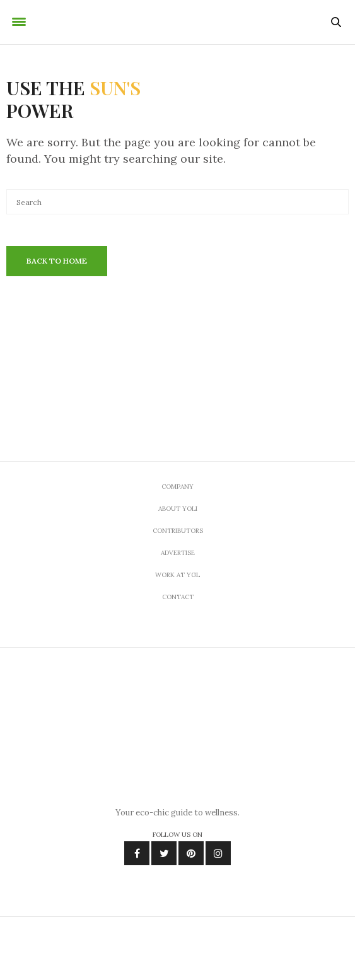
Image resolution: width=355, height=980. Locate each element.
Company (177, 487)
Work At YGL (177, 575)
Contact (178, 597)
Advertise (178, 553)
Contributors (178, 531)
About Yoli (178, 509)
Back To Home (57, 261)
